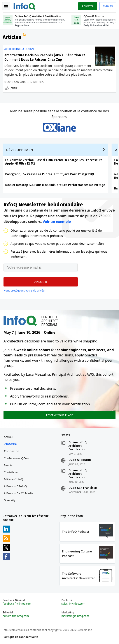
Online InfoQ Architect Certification (78, 446)
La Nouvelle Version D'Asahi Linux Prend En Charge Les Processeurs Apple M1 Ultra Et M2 (54, 162)
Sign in (108, 6)
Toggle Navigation (6, 6)
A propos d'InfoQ (15, 486)
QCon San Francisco (83, 488)
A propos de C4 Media (18, 493)
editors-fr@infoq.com (16, 616)
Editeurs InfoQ (13, 479)
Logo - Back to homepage (24, 6)
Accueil (8, 437)
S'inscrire (10, 444)
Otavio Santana (15, 82)
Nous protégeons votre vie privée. (24, 291)
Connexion (12, 451)
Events (8, 465)
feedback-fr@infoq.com (17, 604)
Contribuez (11, 472)
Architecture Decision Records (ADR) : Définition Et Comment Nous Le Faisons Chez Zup (45, 57)
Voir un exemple (57, 222)
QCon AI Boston (80, 460)
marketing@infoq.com (75, 616)
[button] (41, 282)
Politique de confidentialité (20, 637)
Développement (21, 150)
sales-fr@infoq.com (73, 604)
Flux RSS (25, 35)
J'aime (14, 88)
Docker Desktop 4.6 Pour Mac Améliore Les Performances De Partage (55, 185)
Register (88, 6)
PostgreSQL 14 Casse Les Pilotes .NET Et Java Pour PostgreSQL (50, 174)
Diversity (10, 500)
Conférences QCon (16, 458)
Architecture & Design (19, 49)
